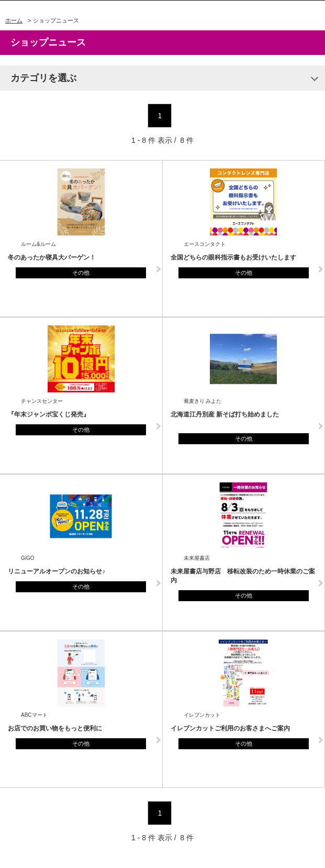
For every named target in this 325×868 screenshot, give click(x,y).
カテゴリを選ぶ (43, 78)
